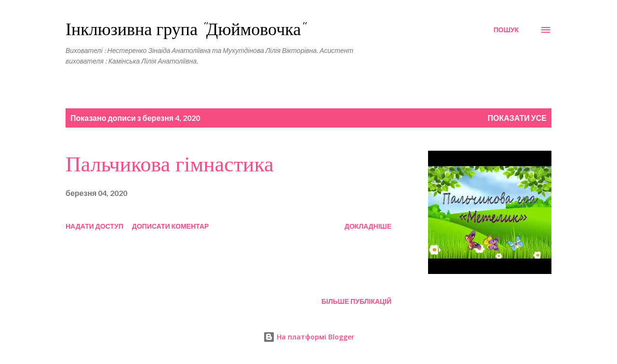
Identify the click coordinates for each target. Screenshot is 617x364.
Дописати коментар (170, 226)
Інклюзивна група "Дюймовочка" (185, 30)
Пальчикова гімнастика (170, 165)
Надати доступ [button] (94, 226)
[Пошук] (506, 30)
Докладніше (368, 226)
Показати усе (517, 118)
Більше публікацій (356, 301)
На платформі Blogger (309, 337)
